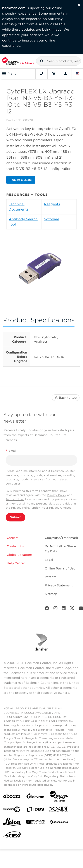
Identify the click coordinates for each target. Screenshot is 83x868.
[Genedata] (12, 810)
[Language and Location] (77, 74)
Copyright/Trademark (61, 538)
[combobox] (58, 61)
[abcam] (12, 797)
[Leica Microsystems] (12, 823)
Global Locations (20, 555)
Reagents (52, 204)
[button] (42, 61)
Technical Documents (19, 207)
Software (52, 219)
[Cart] (54, 74)
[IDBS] (35, 810)
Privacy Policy (57, 495)
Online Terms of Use (60, 568)
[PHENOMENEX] (59, 823)
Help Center (16, 563)
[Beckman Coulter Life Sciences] (59, 797)
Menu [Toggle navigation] (9, 74)
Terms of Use (15, 499)
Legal (49, 560)
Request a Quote (21, 180)
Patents (51, 577)
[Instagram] (55, 609)
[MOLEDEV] (35, 823)
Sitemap (51, 594)
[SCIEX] (12, 836)
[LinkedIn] (64, 609)
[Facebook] (47, 609)
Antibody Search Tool (23, 222)
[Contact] (41, 74)
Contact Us (15, 546)
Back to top (66, 398)
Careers (13, 538)
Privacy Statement (59, 585)
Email (11, 451)
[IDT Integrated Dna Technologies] (59, 810)
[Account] (66, 74)
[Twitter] (72, 609)
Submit (16, 517)
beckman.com (14, 8)
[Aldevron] (35, 797)
